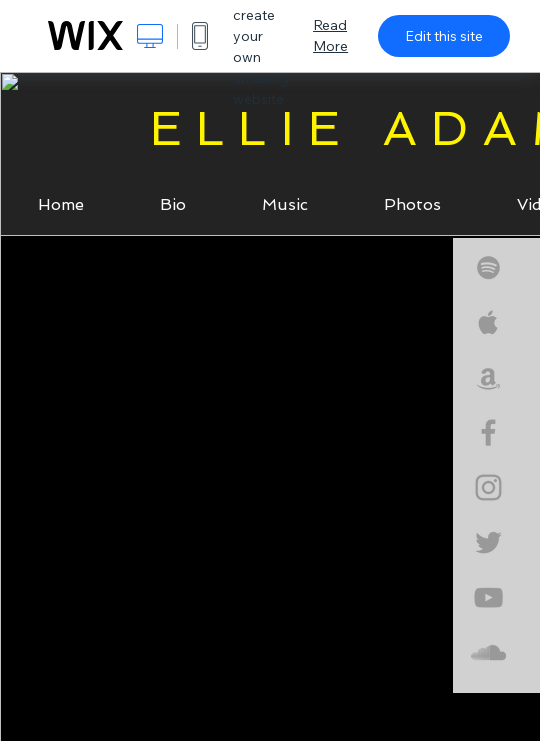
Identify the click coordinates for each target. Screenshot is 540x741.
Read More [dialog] (330, 35)
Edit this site (444, 36)
